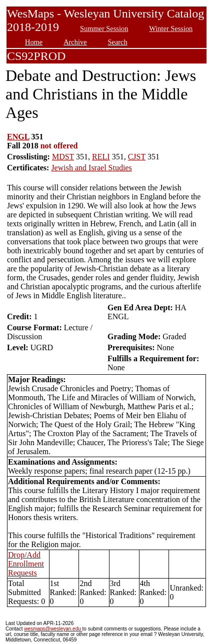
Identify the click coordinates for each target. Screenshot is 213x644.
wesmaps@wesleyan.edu (53, 629)
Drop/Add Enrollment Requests (26, 564)
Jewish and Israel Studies (91, 168)
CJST (137, 157)
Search (118, 42)
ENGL (18, 137)
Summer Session (104, 28)
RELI (101, 157)
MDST (63, 157)
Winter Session (171, 28)
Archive (75, 42)
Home (34, 42)
